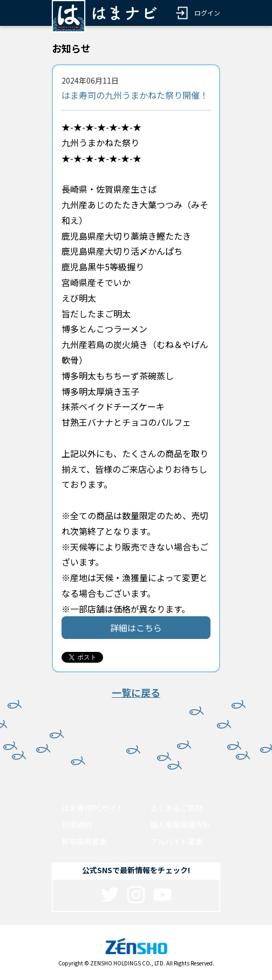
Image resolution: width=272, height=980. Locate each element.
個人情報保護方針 (180, 825)
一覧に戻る (136, 692)
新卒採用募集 (84, 841)
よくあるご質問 (176, 808)
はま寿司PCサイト (93, 808)
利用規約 (77, 825)
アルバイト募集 (176, 841)
